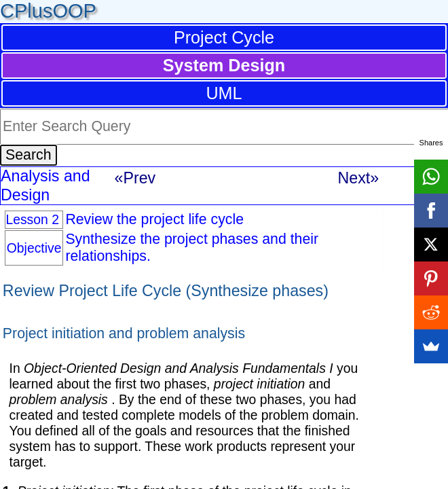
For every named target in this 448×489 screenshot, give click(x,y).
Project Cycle (224, 37)
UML (224, 93)
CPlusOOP (48, 11)
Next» (359, 178)
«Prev (135, 178)
